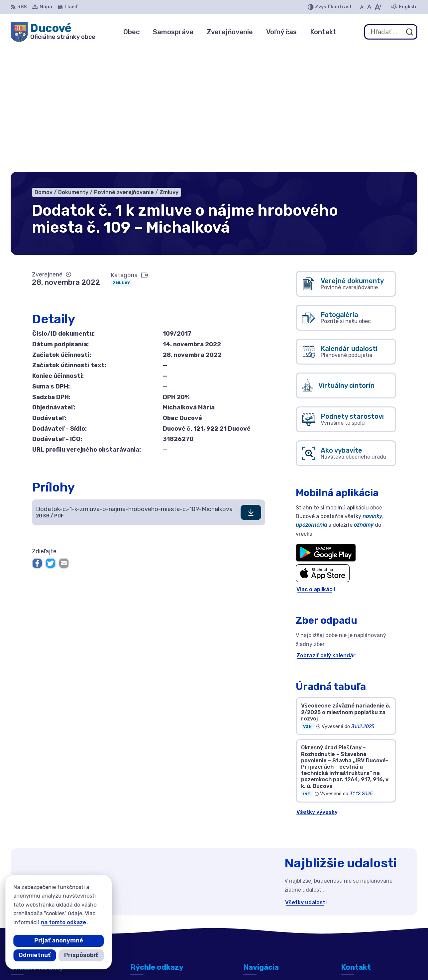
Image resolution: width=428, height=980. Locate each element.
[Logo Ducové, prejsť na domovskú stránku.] (53, 32)
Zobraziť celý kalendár (326, 531)
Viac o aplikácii (316, 465)
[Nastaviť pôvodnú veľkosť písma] (369, 7)
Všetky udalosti (306, 778)
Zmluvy (121, 159)
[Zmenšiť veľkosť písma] (362, 7)
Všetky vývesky (317, 687)
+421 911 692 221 (364, 918)
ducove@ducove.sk (367, 926)
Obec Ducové (310, 962)
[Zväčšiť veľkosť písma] (378, 7)
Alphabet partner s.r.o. (213, 962)
